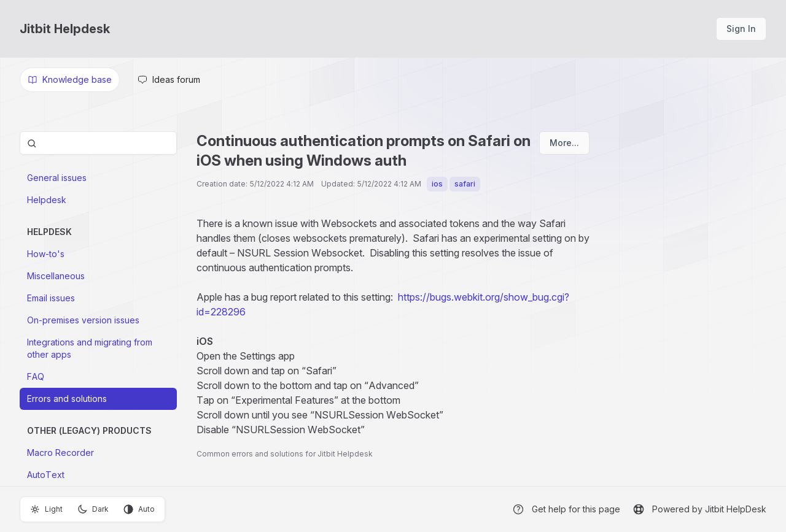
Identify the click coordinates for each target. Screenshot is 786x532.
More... (564, 143)
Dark (93, 509)
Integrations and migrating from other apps (90, 348)
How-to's (46, 254)
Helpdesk (47, 200)
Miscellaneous (56, 276)
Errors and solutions (67, 399)
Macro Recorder (60, 453)
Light (46, 509)
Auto (139, 509)
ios (437, 184)
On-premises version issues (83, 320)
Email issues (51, 298)
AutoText (46, 475)
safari (465, 184)
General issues (57, 178)
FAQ (36, 376)
